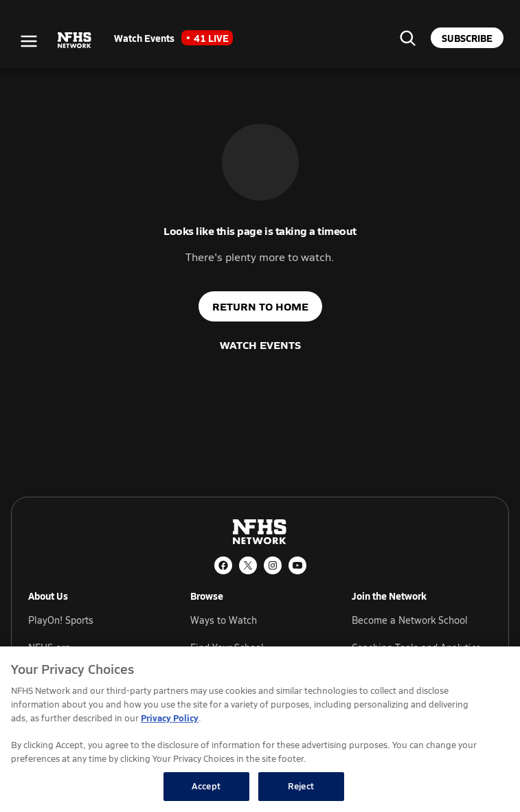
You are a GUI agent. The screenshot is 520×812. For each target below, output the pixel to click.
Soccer (333, 801)
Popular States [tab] (60, 791)
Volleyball (231, 801)
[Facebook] (223, 565)
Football (336, 774)
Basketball (233, 774)
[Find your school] (407, 38)
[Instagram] (273, 565)
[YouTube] (297, 565)
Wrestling (449, 774)
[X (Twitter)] (248, 565)
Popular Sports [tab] (60, 770)
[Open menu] (29, 41)
